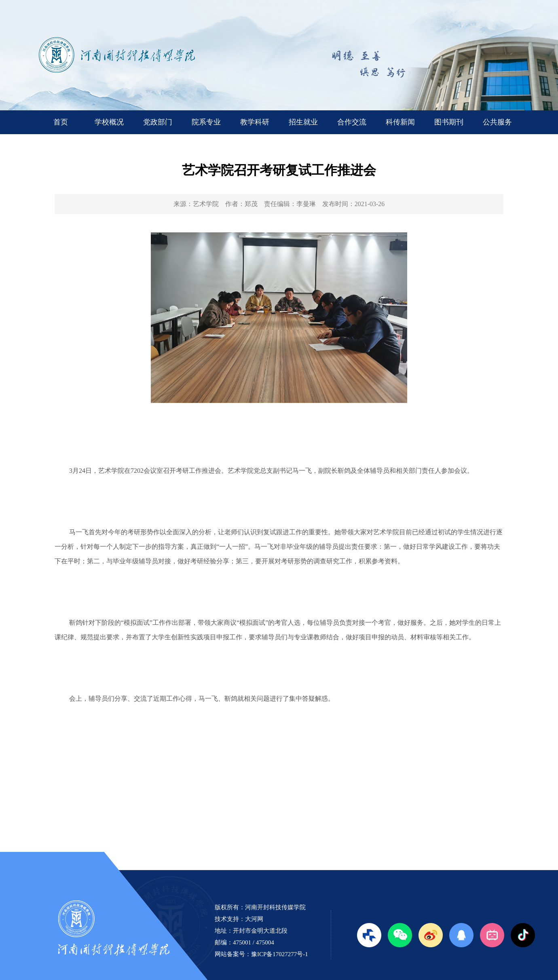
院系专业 (206, 122)
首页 (61, 122)
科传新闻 (400, 122)
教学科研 (255, 122)
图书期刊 (449, 122)
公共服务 (497, 122)
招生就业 (303, 122)
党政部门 (158, 122)
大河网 (254, 919)
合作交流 (352, 122)
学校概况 (109, 122)
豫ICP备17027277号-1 (280, 954)
